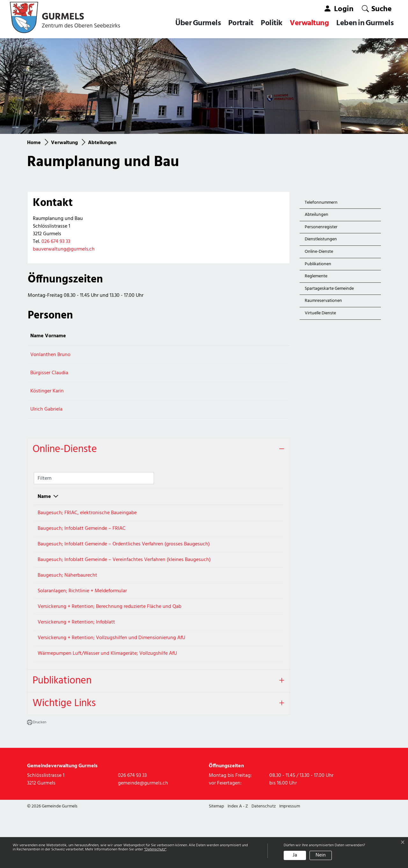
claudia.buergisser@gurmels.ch (209, 373)
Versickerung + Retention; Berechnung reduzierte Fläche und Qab (109, 640)
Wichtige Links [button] (64, 759)
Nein (321, 855)
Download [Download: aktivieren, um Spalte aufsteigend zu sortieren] (249, 497)
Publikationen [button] (62, 736)
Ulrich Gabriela (46, 409)
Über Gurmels (198, 23)
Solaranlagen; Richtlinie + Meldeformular (82, 618)
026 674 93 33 (56, 242)
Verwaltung (309, 23)
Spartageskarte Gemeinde (329, 289)
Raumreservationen (323, 301)
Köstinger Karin (47, 391)
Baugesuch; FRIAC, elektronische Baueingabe (87, 513)
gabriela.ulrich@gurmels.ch (204, 409)
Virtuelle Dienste (320, 313)
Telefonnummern (321, 203)
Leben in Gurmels (365, 23)
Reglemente (316, 276)
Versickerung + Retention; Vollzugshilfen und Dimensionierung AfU (111, 682)
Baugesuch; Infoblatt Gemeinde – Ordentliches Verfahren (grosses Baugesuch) (124, 555)
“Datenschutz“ (155, 850)
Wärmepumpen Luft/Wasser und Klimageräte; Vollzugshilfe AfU (107, 703)
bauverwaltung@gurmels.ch (64, 249)
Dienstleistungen (321, 239)
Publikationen (318, 264)
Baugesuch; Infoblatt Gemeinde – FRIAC (82, 534)
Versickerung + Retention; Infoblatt (76, 661)
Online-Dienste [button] (65, 449)
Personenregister (321, 227)
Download (264, 537)
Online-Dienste (319, 252)
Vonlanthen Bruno (50, 355)
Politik (272, 23)
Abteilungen (319, 216)
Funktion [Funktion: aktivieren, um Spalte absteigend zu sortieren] (117, 336)
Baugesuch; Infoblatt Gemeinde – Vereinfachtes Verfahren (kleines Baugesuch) (124, 576)
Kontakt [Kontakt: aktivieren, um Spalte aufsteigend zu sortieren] (184, 336)
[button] (377, 9)
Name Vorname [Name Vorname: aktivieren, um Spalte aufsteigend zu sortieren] (48, 336)
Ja (295, 855)
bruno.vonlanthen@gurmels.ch (208, 355)
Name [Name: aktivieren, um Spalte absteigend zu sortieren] (44, 497)
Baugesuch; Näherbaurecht (67, 597)
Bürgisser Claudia (49, 373)
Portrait (241, 23)
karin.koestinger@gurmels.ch (206, 391)
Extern (264, 516)
